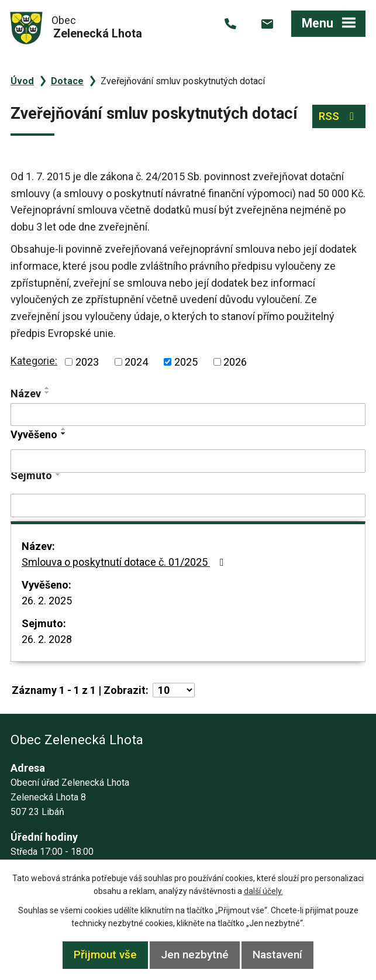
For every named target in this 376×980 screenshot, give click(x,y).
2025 (186, 362)
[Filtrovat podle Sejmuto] (188, 506)
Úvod (22, 81)
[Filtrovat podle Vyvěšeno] (188, 461)
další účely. (263, 891)
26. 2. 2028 (47, 639)
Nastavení (277, 955)
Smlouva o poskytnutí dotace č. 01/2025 (125, 562)
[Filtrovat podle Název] (188, 415)
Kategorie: (34, 361)
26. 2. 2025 (47, 601)
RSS (339, 116)
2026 (235, 362)
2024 (136, 362)
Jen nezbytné (195, 955)
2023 (87, 362)
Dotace (67, 81)
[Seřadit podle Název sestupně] (47, 393)
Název (26, 393)
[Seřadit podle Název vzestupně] (47, 388)
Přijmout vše (105, 955)
